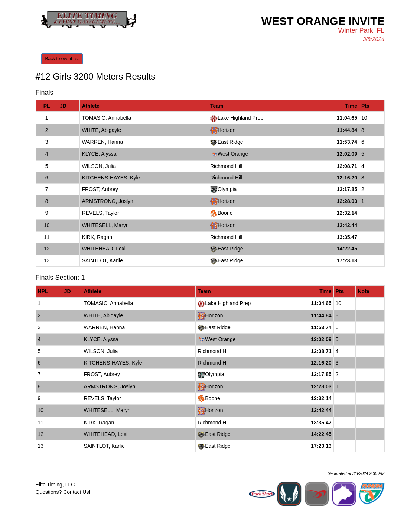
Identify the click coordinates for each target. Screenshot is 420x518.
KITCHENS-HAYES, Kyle (111, 178)
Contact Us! (77, 492)
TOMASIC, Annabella (106, 118)
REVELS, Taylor (100, 213)
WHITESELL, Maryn (105, 225)
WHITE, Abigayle (101, 130)
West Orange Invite (323, 21)
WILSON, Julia (99, 166)
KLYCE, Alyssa (99, 154)
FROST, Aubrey (100, 189)
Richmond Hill (226, 166)
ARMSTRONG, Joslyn (107, 201)
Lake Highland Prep (240, 118)
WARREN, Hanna (102, 142)
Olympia (227, 189)
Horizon (227, 130)
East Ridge (230, 142)
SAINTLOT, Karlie (102, 260)
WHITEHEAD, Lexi (103, 249)
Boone (225, 213)
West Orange (233, 154)
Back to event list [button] (62, 59)
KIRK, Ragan (97, 237)
